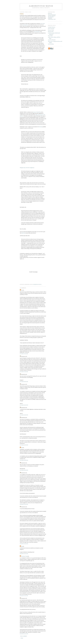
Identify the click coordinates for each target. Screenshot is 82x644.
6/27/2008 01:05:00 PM (24, 445)
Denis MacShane (37, 32)
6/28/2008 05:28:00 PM (24, 596)
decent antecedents (51, 29)
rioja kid (50, 14)
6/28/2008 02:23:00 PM (24, 504)
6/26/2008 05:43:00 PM (37, 284)
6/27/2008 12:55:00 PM (24, 415)
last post (34, 112)
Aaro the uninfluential (52, 40)
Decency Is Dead (51, 30)
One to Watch (50, 36)
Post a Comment (24, 636)
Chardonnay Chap (24, 556)
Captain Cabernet (52, 16)
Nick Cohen (43, 24)
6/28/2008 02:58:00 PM (24, 544)
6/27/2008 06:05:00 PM (24, 470)
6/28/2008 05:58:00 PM (24, 634)
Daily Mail (23, 233)
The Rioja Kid (51, 17)
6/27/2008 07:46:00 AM (24, 372)
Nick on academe (51, 44)
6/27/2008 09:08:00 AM (24, 382)
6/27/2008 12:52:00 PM (24, 405)
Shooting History (25, 25)
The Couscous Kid (52, 15)
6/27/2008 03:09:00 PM (24, 460)
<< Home (21, 638)
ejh (22, 290)
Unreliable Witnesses (52, 27)
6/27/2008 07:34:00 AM (24, 354)
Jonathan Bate (39, 112)
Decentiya (41, 127)
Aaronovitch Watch (41, 6)
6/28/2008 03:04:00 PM (24, 554)
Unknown (50, 18)
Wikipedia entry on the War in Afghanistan (27, 168)
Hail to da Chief (51, 31)
